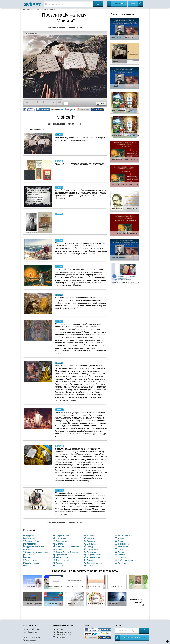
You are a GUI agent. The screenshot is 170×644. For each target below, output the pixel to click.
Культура (91, 546)
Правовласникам (64, 632)
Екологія (60, 544)
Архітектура (30, 538)
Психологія (122, 555)
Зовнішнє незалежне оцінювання (69, 546)
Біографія (91, 538)
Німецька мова (93, 549)
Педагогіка (91, 552)
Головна (26, 10)
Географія (91, 541)
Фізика (59, 563)
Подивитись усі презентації (137, 603)
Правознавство (63, 555)
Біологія (121, 538)
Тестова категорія (33, 560)
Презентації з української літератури (44, 10)
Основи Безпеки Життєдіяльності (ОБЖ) (69, 552)
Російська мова (93, 557)
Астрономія (61, 538)
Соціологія (122, 557)
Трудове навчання (64, 560)
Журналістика (124, 544)
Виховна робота (32, 541)
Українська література (127, 560)
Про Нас (60, 629)
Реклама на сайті (64, 635)
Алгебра (90, 536)
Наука (120, 549)
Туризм (90, 560)
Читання (60, 566)
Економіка (91, 544)
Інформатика (31, 536)
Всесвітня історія (63, 541)
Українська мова (32, 563)
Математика (123, 546)
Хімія (27, 566)
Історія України (62, 536)
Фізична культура (94, 563)
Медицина (30, 549)
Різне (27, 557)
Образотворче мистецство (37, 552)
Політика (121, 552)
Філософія (122, 563)
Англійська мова (125, 536)
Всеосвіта (61, 637)
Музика (59, 549)
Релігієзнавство (63, 557)
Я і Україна (91, 566)
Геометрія (122, 541)
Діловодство (31, 544)
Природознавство (94, 555)
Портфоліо (30, 555)
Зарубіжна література (35, 546)
